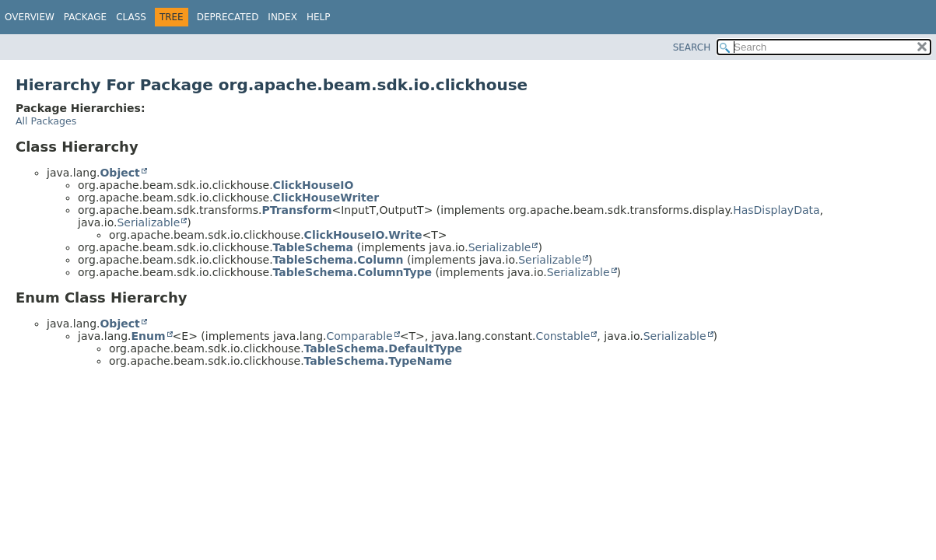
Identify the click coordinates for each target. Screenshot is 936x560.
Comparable (360, 336)
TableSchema (313, 247)
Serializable (148, 222)
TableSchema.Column (338, 260)
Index (282, 17)
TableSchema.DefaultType (383, 348)
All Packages (46, 121)
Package (85, 17)
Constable (563, 336)
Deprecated (228, 17)
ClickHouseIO (314, 185)
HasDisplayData (776, 210)
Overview (30, 17)
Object (119, 173)
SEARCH (692, 47)
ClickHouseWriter (326, 198)
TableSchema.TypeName (378, 361)
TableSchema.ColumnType (352, 272)
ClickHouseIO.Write (363, 235)
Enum (148, 336)
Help (319, 17)
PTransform (296, 210)
